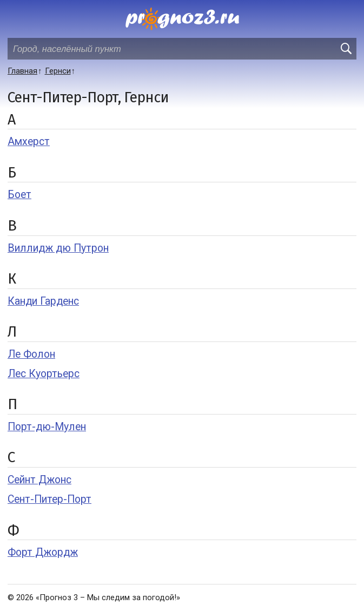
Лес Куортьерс (44, 374)
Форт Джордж (43, 552)
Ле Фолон (31, 354)
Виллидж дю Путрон (58, 248)
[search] (346, 49)
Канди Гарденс (43, 301)
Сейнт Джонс (39, 480)
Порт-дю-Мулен (47, 427)
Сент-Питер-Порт (49, 499)
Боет (19, 195)
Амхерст (29, 142)
